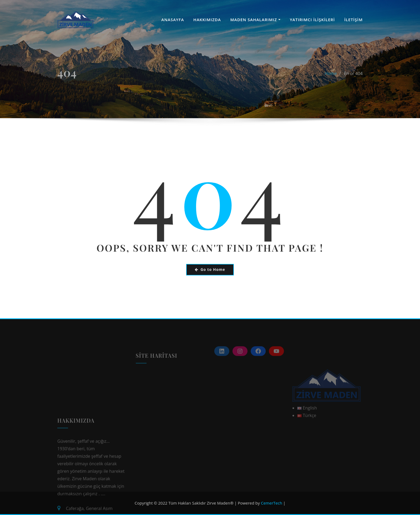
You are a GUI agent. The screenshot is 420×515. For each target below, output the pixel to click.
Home (331, 82)
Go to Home (210, 269)
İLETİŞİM (353, 20)
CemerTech (271, 503)
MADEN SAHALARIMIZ (255, 20)
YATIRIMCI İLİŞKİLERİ (312, 20)
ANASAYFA (173, 20)
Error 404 (353, 82)
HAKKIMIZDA (207, 20)
